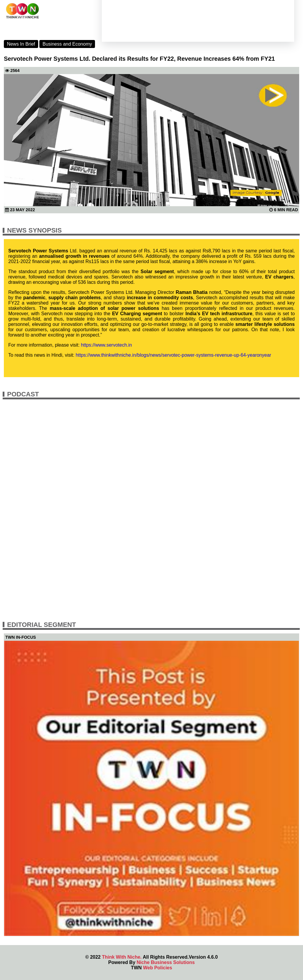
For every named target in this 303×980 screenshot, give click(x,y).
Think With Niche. (122, 957)
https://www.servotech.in (106, 345)
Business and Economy (67, 44)
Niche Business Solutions (166, 962)
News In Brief (21, 44)
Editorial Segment (42, 625)
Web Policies (157, 968)
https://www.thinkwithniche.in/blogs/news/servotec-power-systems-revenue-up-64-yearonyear (174, 355)
